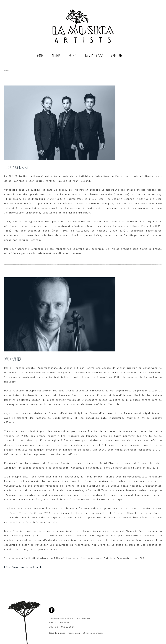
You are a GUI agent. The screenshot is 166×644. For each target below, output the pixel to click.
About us (117, 56)
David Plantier (13, 359)
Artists (56, 56)
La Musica (94, 56)
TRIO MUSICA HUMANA (16, 167)
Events (73, 56)
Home (40, 56)
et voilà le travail (93, 633)
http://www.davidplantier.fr (24, 567)
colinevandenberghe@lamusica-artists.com (70, 618)
